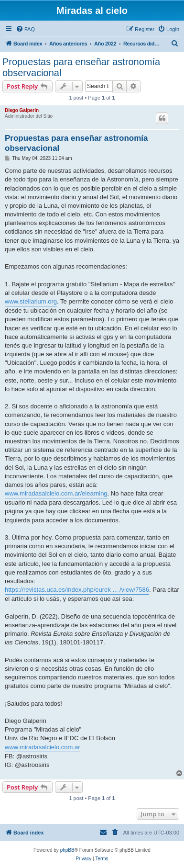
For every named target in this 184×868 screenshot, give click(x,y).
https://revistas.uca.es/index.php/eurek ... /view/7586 (77, 590)
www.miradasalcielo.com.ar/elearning (56, 493)
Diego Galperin (22, 110)
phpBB (67, 850)
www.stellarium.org (31, 301)
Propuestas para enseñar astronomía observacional (81, 67)
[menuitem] (25, 29)
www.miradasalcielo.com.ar (43, 747)
